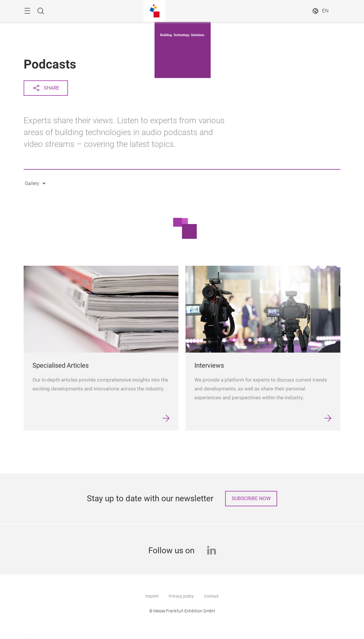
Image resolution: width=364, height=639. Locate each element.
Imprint (152, 596)
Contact (211, 596)
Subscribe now (251, 498)
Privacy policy (181, 596)
